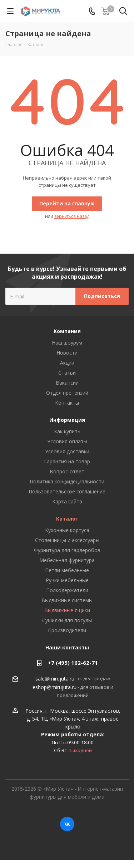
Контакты (67, 403)
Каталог (67, 519)
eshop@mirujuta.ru (54, 687)
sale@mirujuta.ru (55, 679)
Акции (67, 363)
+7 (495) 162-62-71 (73, 663)
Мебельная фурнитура (67, 560)
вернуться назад (72, 216)
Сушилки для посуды (67, 620)
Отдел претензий (67, 393)
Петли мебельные (67, 570)
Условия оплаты (67, 441)
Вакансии (67, 383)
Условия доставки (67, 451)
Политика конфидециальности (67, 481)
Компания (67, 331)
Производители (67, 630)
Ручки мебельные (67, 580)
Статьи (67, 373)
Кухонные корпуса (67, 530)
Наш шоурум (67, 343)
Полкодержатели (67, 590)
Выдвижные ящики (67, 610)
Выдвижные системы (67, 600)
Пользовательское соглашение (67, 491)
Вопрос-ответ (67, 471)
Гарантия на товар (67, 461)
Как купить (67, 431)
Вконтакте (67, 824)
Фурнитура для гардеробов (67, 550)
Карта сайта (67, 501)
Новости (67, 353)
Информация (67, 420)
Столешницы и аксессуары (67, 540)
